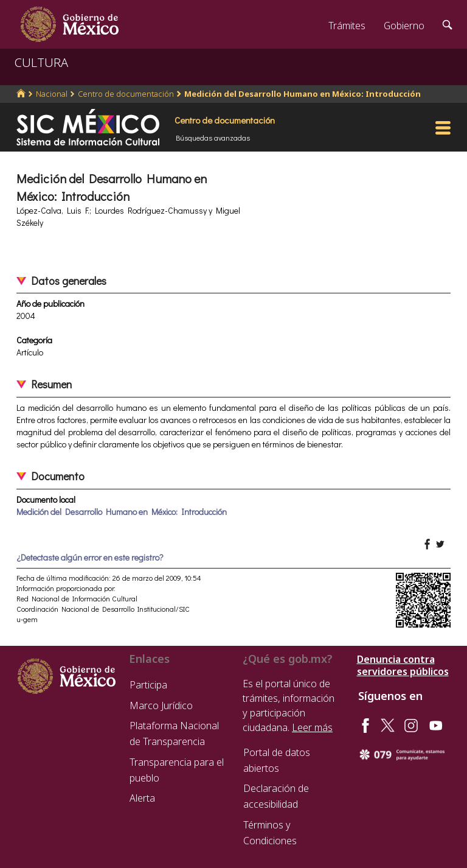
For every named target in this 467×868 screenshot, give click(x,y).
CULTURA (41, 62)
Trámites (347, 26)
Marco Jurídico (161, 705)
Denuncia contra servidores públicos (403, 665)
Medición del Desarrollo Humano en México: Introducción (303, 94)
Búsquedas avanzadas (213, 138)
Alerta (142, 798)
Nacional (52, 94)
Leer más (312, 727)
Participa (148, 685)
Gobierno (404, 26)
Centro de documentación (126, 94)
